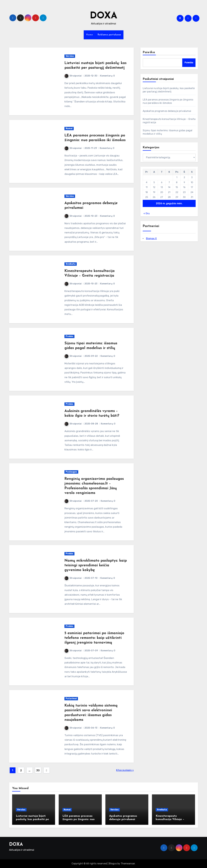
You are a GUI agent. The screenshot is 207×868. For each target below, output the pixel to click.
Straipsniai (73, 76)
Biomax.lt (151, 238)
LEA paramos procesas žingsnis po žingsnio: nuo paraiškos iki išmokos (79, 819)
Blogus (113, 864)
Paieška (149, 52)
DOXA (103, 16)
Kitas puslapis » (125, 770)
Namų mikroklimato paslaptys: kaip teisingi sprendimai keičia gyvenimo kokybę (96, 565)
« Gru (147, 213)
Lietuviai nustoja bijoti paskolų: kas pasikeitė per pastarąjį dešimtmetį (33, 819)
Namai (69, 128)
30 (38, 770)
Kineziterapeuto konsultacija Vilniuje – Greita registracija (170, 819)
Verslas (70, 56)
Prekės (69, 336)
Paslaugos (71, 472)
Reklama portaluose (109, 35)
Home (89, 35)
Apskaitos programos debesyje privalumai (167, 111)
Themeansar (128, 864)
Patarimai (71, 699)
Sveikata (71, 264)
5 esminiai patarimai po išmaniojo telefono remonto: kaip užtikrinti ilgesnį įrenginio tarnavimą (94, 638)
